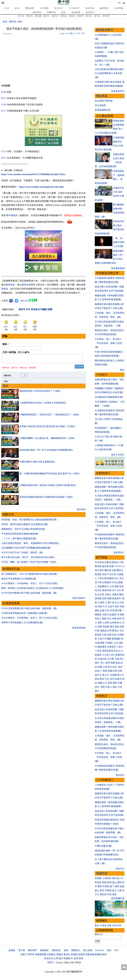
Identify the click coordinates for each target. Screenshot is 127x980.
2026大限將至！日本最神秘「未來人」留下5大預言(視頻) (29, 585)
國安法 (120, 570)
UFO (114, 590)
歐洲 (76, 958)
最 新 (17, 8)
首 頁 (7, 8)
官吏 (114, 925)
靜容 (102, 890)
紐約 (61, 958)
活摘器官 (111, 647)
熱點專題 (37, 12)
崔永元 (115, 603)
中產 (97, 631)
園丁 (112, 886)
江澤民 (108, 603)
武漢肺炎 (113, 562)
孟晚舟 (115, 594)
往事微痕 (107, 582)
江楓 (119, 890)
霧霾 (109, 639)
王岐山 (108, 594)
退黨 (117, 586)
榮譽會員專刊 (105, 30)
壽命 (115, 687)
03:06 (4, 105)
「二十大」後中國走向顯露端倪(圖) (19, 540)
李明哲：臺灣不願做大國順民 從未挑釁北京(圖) (25, 526)
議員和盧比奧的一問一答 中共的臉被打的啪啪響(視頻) (46, 451)
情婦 (122, 607)
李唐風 (106, 886)
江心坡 (105, 655)
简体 (119, 3)
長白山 (117, 651)
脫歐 (104, 619)
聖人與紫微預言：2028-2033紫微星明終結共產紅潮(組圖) (29, 575)
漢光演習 (99, 570)
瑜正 (114, 890)
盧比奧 (105, 566)
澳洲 (105, 671)
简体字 (51, 962)
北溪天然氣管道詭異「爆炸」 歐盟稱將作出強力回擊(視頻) (30, 545)
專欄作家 (51, 12)
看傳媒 (74, 954)
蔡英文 (115, 631)
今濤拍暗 (107, 878)
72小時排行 (74, 8)
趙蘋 (122, 886)
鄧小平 (120, 675)
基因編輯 (116, 639)
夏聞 (119, 882)
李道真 (98, 882)
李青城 (108, 890)
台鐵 (114, 570)
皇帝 (112, 679)
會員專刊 (90, 12)
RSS (116, 950)
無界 (104, 954)
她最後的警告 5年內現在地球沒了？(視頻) (40, 392)
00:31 (4, 98)
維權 (102, 643)
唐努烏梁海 (108, 651)
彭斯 (104, 598)
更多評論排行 (79, 600)
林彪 (97, 679)
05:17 (4, 111)
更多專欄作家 (118, 898)
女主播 (111, 659)
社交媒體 (111, 615)
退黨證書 (90, 954)
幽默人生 (103, 683)
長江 (117, 578)
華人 (122, 659)
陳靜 (100, 886)
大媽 (104, 635)
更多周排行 (119, 553)
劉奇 (102, 679)
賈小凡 (120, 878)
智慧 (110, 683)
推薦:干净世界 (27, 954)
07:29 (4, 151)
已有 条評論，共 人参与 (16, 352)
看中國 (118, 610)
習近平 (105, 574)
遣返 (118, 663)
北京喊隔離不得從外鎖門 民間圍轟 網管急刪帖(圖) (26, 549)
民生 (115, 667)
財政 (117, 627)
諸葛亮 (118, 679)
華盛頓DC (68, 958)
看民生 (55, 16)
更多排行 (120, 869)
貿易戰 (98, 574)
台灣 (109, 631)
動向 (20, 22)
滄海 (114, 894)
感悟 (115, 683)
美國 (109, 598)
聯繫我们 (76, 950)
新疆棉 (110, 578)
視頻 (63, 12)
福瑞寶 (81, 954)
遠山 (114, 882)
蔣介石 (106, 675)
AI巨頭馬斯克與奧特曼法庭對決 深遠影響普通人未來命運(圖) (109, 73)
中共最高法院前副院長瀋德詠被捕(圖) (20, 535)
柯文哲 (98, 590)
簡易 (114, 878)
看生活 (97, 16)
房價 (109, 635)
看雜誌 (60, 954)
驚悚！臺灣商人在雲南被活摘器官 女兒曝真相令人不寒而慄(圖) (32, 590)
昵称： (6, 344)
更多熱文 (120, 775)
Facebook (100, 950)
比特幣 (113, 623)
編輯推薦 (104, 8)
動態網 (98, 954)
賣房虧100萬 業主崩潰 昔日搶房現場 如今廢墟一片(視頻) (47, 428)
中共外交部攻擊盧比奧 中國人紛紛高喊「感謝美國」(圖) (29, 594)
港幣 (100, 627)
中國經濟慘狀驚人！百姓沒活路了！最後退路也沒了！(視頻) (49, 416)
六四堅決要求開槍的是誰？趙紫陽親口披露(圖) (24, 615)
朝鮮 (122, 615)
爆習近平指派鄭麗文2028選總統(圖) (19, 580)
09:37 (4, 158)
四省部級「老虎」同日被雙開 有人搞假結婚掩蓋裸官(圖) (29, 521)
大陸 (100, 639)
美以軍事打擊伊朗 (104, 101)
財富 (122, 627)
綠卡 (110, 667)
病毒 (32, 205)
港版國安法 (103, 586)
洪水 (122, 578)
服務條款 (44, 950)
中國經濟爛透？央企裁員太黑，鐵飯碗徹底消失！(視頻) (47, 440)
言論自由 (102, 659)
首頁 (5, 22)
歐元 (119, 623)
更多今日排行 (118, 455)
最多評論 (90, 8)
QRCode (24, 301)
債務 (114, 619)
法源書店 (51, 954)
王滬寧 (101, 603)
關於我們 (32, 950)
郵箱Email (99, 934)
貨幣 (100, 623)
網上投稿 (88, 950)
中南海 (103, 925)
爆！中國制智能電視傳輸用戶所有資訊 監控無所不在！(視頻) (50, 475)
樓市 (112, 627)
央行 (109, 619)
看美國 (38, 16)
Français (60, 962)
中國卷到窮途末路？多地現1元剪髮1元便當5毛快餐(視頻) (48, 487)
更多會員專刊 (118, 91)
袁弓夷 (98, 582)
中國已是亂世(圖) (103, 846)
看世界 (80, 16)
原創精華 (76, 12)
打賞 (71, 33)
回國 (100, 667)
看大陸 (21, 16)
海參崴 (103, 631)
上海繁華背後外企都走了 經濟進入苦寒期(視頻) (43, 404)
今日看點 (44, 8)
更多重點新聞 (118, 268)
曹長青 (103, 894)
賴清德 (98, 566)
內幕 (100, 607)
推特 (109, 950)
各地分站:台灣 (51, 958)
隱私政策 (56, 950)
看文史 (89, 16)
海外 (121, 667)
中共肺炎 (99, 562)
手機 (120, 683)
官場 (112, 610)
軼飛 (109, 882)
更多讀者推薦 (79, 629)
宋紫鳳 (98, 878)
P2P (104, 639)
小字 (83, 33)
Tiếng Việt (69, 962)
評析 (119, 925)
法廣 (104, 615)
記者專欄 (119, 8)
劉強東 (98, 635)
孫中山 (98, 675)
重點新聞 (30, 8)
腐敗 (97, 610)
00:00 (4, 92)
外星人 (109, 687)
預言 (97, 687)
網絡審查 (102, 647)
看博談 (63, 16)
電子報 (22, 950)
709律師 (109, 643)
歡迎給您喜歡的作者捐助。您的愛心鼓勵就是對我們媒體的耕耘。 (34, 222)
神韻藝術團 (41, 954)
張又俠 (113, 574)
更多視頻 (81, 511)
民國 (110, 671)
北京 (122, 631)
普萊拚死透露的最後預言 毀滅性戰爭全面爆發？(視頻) (46, 499)
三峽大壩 (102, 578)
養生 (97, 691)
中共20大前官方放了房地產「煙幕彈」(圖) (22, 554)
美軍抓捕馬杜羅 (103, 110)
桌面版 (12, 950)
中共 (119, 590)
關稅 (122, 594)
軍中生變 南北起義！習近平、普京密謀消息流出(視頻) (28, 559)
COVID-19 (119, 566)
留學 (108, 663)
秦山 (97, 890)
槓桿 (119, 619)
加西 (81, 958)
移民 (97, 663)
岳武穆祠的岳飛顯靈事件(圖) (109, 397)
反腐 (102, 610)
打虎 (107, 610)
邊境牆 (98, 598)
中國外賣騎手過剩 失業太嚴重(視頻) (37, 463)
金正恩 (101, 594)
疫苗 (122, 586)
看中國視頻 (12, 215)
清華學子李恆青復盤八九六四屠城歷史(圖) (22, 624)
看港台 (47, 16)
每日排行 (59, 8)
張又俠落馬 (100, 105)
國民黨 (108, 570)
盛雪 (117, 886)
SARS (112, 655)
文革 (120, 687)
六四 (111, 586)
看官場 (30, 16)
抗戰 (120, 671)
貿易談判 (117, 598)
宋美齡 (113, 675)
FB (118, 615)
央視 (117, 659)
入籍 (105, 667)
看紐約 (72, 16)
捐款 (66, 950)
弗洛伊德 (107, 590)
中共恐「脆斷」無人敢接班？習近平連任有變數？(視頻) (29, 563)
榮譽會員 (10, 285)
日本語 (78, 962)
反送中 (111, 607)
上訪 (115, 643)
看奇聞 (106, 16)
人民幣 (106, 623)
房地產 (106, 627)
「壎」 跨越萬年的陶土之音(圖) (119, 242)
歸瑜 (104, 882)
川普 (121, 562)
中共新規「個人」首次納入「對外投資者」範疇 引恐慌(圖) (108, 343)
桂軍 (115, 671)
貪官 (117, 607)
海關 (113, 663)
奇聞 (103, 687)
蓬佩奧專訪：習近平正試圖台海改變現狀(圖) (23, 531)
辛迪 (109, 894)
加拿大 (98, 619)
